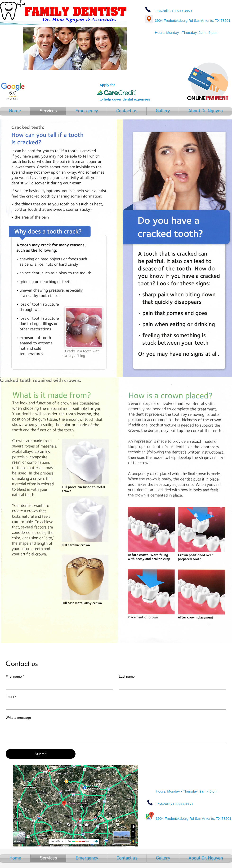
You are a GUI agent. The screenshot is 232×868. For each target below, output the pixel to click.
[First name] (58, 685)
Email (11, 697)
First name (15, 677)
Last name (127, 676)
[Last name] (171, 685)
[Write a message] (116, 732)
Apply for (107, 85)
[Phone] (148, 9)
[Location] (149, 19)
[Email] (115, 705)
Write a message (18, 718)
